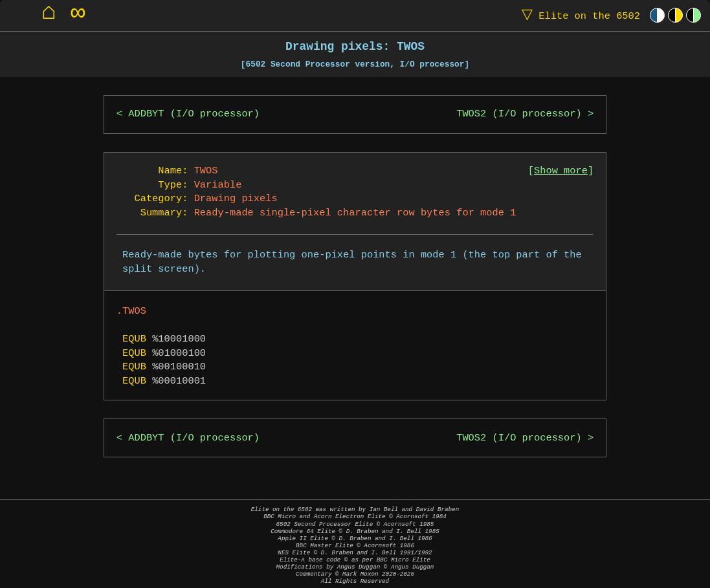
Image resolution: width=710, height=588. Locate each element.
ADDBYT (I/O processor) (194, 114)
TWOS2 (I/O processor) (519, 114)
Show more (561, 171)
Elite (578, 15)
